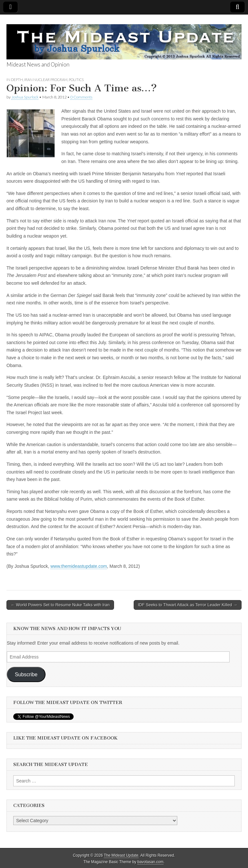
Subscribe (26, 674)
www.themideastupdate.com (79, 566)
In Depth (15, 80)
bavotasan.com (151, 862)
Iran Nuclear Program (46, 80)
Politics (76, 80)
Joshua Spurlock (25, 97)
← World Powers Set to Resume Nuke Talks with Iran (60, 605)
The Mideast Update (121, 855)
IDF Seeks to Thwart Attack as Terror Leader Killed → (188, 605)
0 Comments (81, 97)
